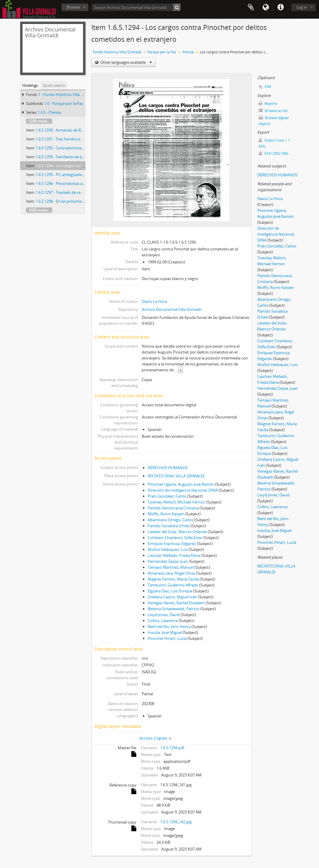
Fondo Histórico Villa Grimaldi (117, 52)
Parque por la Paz (162, 52)
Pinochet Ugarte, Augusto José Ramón (181, 484)
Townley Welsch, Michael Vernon (176, 502)
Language (266, 7)
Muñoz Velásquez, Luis (168, 549)
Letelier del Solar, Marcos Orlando (177, 532)
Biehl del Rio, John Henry (169, 626)
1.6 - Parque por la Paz (64, 103)
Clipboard (251, 7)
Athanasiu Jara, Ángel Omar (172, 573)
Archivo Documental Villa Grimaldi (172, 309)
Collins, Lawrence (163, 621)
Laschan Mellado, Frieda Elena (174, 555)
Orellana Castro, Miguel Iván (172, 597)
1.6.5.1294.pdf (172, 748)
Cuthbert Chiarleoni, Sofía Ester (175, 538)
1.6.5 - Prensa (49, 112)
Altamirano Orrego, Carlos (170, 520)
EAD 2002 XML (274, 153)
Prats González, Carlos (167, 496)
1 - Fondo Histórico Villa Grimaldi (67, 95)
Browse (73, 7)
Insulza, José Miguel (165, 632)
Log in (302, 7)
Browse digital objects (273, 121)
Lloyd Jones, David (164, 615)
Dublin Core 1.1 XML (274, 143)
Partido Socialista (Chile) (169, 526)
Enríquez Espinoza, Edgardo (172, 544)
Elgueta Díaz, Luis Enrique (170, 591)
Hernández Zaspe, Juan (168, 561)
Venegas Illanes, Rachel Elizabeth (176, 603)
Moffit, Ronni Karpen (166, 514)
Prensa (188, 52)
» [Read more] (181, 370)
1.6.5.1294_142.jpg (176, 822)
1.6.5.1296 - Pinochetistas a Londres (67, 183)
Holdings (30, 85)
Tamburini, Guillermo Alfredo (173, 585)
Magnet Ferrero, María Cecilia (173, 579)
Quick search (54, 85)
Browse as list (273, 111)
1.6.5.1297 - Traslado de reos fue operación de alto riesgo (85, 192)
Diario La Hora (154, 301)
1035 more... (39, 210)
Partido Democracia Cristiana (173, 508)
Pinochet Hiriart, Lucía (167, 638)
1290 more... (39, 121)
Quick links (280, 7)
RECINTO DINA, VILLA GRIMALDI (176, 476)
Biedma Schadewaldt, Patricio (174, 609)
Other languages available (126, 62)
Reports (268, 104)
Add (268, 86)
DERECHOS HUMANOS (168, 468)
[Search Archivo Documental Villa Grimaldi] (136, 7)
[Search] (177, 7)
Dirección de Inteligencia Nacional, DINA (183, 490)
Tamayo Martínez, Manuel (171, 567)
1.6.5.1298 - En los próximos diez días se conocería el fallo (85, 201)
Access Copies (153, 738)
